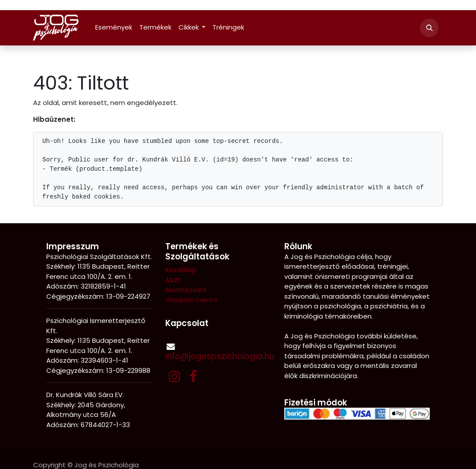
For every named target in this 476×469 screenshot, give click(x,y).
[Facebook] (193, 376)
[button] (429, 28)
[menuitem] (114, 28)
